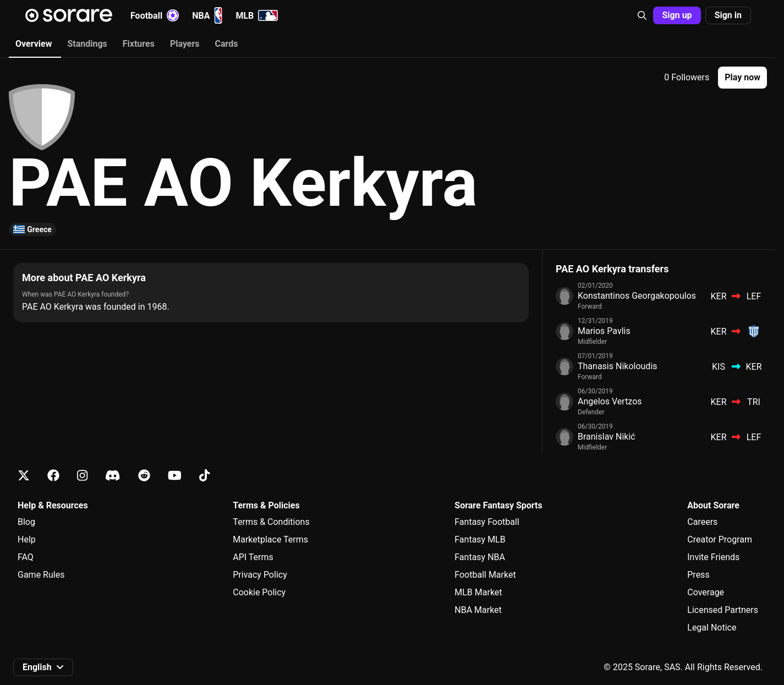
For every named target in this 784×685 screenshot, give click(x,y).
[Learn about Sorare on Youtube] (175, 476)
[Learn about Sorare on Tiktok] (204, 476)
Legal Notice (712, 628)
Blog (26, 522)
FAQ (26, 557)
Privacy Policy (260, 575)
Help (27, 539)
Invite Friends (713, 557)
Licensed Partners (723, 610)
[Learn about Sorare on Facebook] (53, 476)
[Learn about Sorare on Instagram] (82, 476)
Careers (702, 522)
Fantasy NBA (480, 557)
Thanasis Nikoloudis (618, 366)
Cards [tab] (227, 44)
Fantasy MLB (480, 539)
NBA (207, 15)
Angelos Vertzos (610, 401)
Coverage (706, 592)
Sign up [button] (677, 15)
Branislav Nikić (607, 437)
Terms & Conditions (271, 522)
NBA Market (478, 610)
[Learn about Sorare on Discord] (113, 476)
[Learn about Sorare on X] (24, 476)
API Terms (253, 557)
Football (155, 15)
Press (698, 575)
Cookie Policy (259, 592)
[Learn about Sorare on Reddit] (144, 476)
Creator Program (720, 539)
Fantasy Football (487, 522)
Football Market (485, 575)
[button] (642, 15)
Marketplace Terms (270, 539)
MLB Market (478, 592)
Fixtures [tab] (139, 44)
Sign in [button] (728, 15)
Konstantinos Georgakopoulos (637, 296)
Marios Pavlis (604, 331)
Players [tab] (185, 44)
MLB (257, 15)
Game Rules (41, 575)
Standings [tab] (87, 44)
